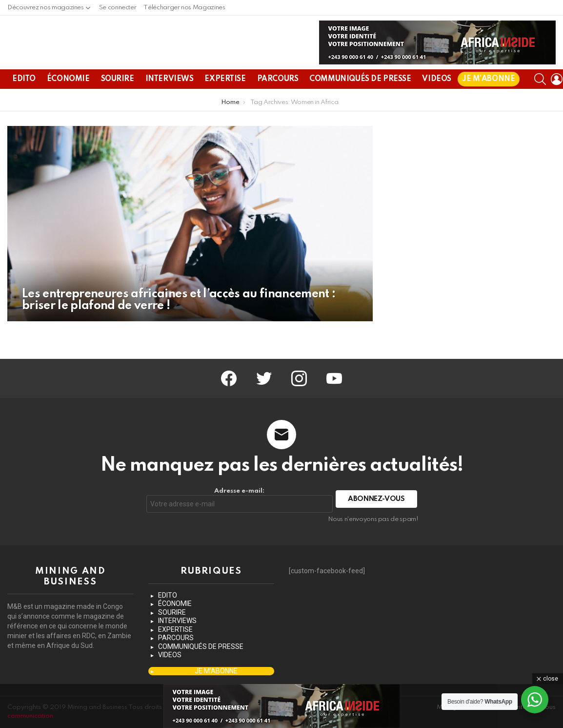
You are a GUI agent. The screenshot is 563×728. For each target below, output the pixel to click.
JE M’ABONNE (489, 103)
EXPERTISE (225, 103)
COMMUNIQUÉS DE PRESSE (360, 103)
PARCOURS (278, 103)
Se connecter (118, 8)
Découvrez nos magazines (46, 10)
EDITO (24, 103)
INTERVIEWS (170, 103)
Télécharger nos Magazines (184, 8)
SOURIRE (118, 103)
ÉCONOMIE (68, 103)
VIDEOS (436, 103)
